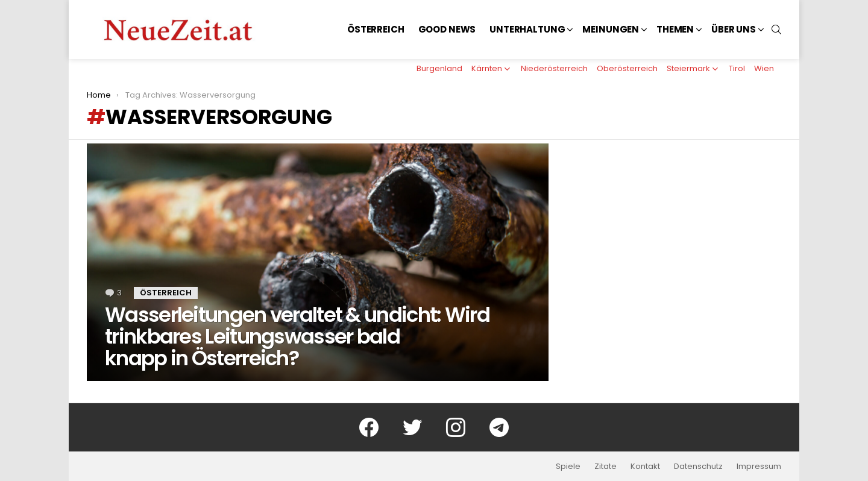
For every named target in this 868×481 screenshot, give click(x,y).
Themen (675, 29)
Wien (764, 68)
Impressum (759, 467)
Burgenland (439, 68)
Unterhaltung (527, 29)
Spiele (568, 467)
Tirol (737, 68)
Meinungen (611, 29)
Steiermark (688, 68)
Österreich (376, 29)
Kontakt (645, 467)
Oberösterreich (627, 68)
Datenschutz (698, 467)
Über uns (734, 29)
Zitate (605, 467)
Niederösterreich (554, 68)
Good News (447, 29)
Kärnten (487, 68)
